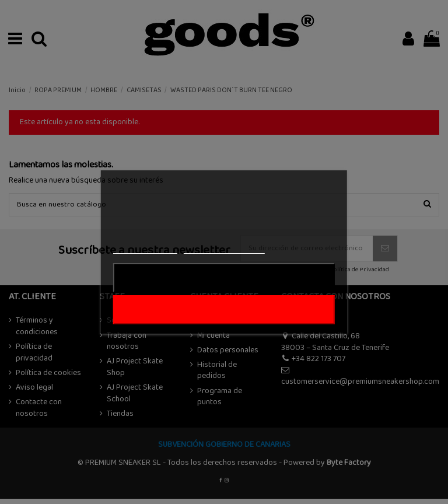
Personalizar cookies (224, 248)
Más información (145, 248)
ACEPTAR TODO (224, 310)
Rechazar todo (224, 278)
